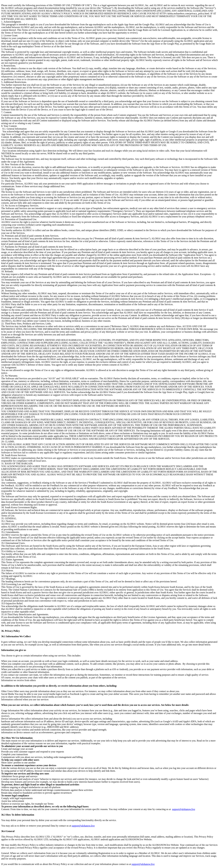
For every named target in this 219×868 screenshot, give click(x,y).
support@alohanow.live (184, 809)
